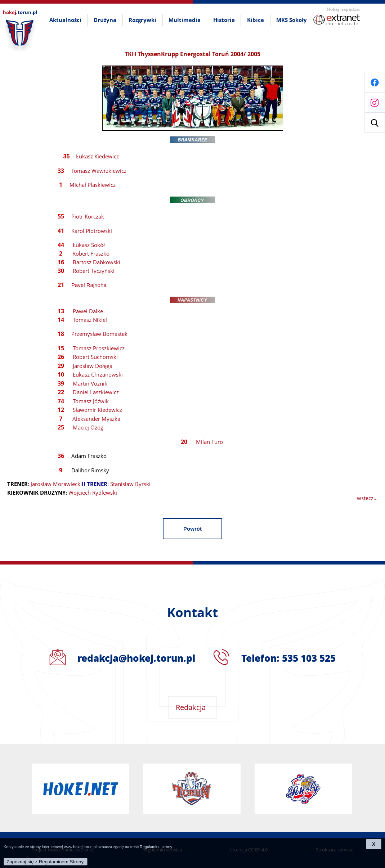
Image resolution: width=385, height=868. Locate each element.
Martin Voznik (90, 383)
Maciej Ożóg (88, 427)
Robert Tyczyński (94, 271)
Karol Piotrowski (92, 231)
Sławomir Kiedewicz (97, 410)
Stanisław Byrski (130, 484)
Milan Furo (209, 442)
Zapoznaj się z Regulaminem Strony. (46, 862)
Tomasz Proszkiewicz (99, 348)
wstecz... (367, 498)
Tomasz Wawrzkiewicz (99, 171)
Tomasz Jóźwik (91, 401)
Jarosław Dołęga (93, 366)
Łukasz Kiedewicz (97, 156)
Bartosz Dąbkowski (97, 262)
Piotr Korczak (88, 216)
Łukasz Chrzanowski (98, 374)
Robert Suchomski (95, 357)
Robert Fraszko (91, 253)
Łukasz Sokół (89, 245)
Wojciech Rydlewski (93, 493)
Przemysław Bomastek (99, 334)
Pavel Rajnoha (89, 285)
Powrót (192, 529)
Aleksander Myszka (96, 419)
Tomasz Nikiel (90, 320)
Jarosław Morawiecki (56, 484)
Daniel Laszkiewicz (96, 392)
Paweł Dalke (88, 311)
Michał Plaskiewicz (93, 185)
